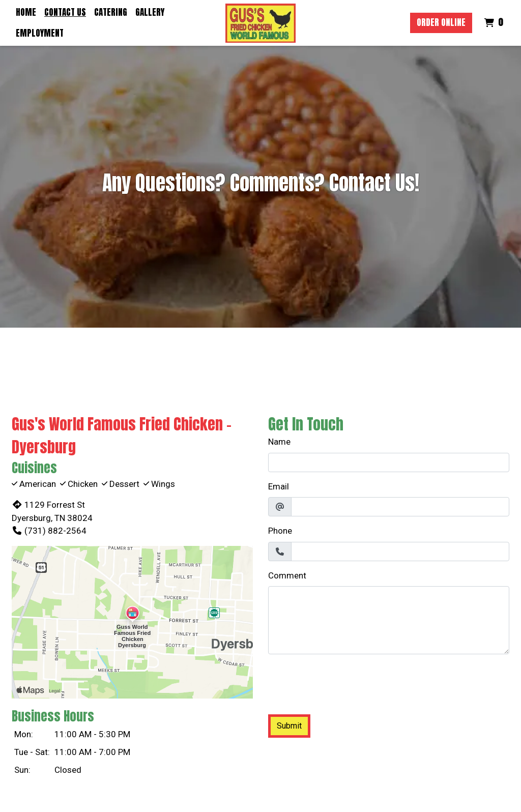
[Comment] (389, 620)
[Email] (400, 507)
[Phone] (400, 552)
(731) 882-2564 (49, 531)
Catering (111, 12)
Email (279, 486)
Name (279, 442)
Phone (280, 531)
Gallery (150, 12)
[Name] (389, 462)
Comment (287, 575)
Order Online (441, 22)
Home (26, 12)
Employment (40, 33)
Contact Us (65, 12)
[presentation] (345, 682)
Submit (289, 726)
